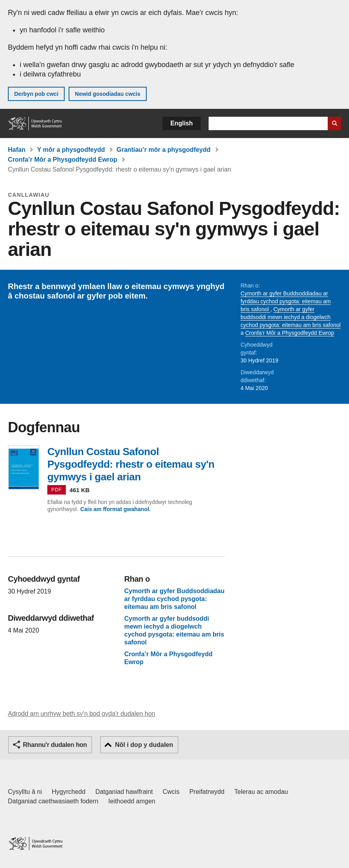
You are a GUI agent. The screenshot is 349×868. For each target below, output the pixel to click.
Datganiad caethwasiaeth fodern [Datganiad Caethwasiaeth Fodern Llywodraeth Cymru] (53, 801)
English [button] (182, 123)
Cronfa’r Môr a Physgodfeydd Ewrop (63, 160)
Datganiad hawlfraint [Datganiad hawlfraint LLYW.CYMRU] (124, 792)
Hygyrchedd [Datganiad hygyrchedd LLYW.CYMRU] (68, 792)
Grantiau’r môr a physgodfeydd (164, 150)
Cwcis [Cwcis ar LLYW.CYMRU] (171, 792)
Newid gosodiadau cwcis (108, 94)
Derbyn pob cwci (36, 94)
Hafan (17, 150)
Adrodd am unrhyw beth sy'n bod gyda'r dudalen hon (81, 714)
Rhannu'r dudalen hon (55, 745)
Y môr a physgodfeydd (71, 150)
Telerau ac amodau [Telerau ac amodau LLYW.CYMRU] (261, 792)
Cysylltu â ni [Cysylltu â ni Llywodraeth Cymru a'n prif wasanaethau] (25, 792)
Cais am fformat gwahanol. (116, 509)
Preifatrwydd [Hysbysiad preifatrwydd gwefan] (207, 792)
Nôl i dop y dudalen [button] (144, 745)
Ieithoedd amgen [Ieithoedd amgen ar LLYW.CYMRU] (132, 801)
